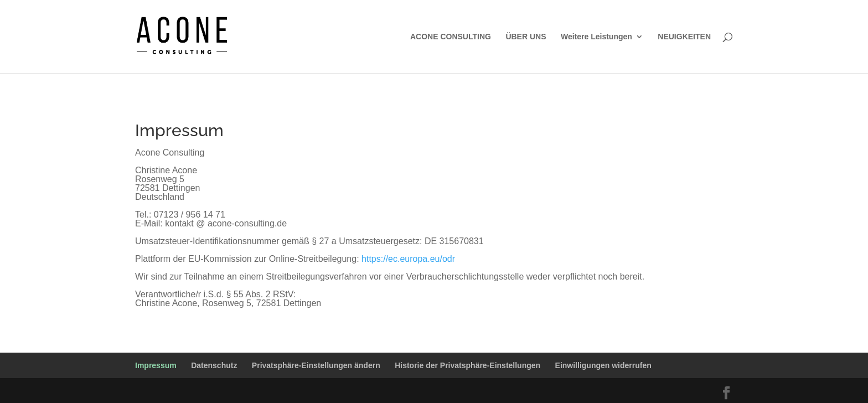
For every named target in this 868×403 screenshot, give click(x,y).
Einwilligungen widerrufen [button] (603, 365)
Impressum (156, 365)
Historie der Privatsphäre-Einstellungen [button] (467, 365)
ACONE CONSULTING (451, 37)
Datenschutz (214, 365)
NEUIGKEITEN (684, 37)
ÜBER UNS (526, 37)
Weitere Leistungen (596, 37)
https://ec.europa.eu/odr (408, 259)
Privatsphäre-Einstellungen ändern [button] (316, 365)
